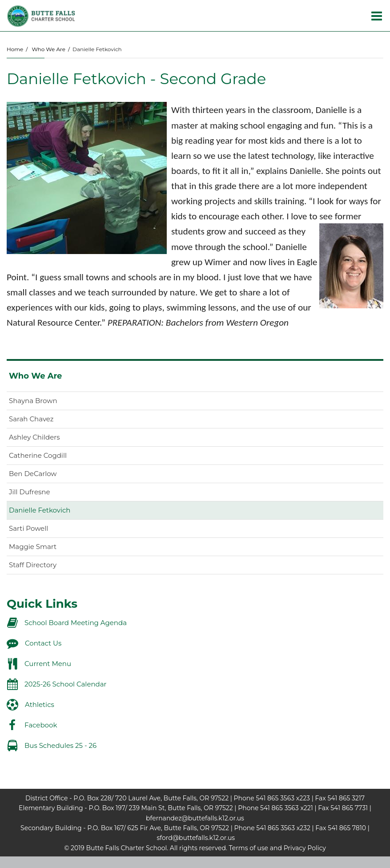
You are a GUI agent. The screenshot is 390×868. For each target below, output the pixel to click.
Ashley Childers (34, 437)
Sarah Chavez (31, 419)
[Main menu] (377, 16)
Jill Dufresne (30, 492)
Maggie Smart (33, 547)
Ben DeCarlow (33, 474)
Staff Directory (33, 565)
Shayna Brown (33, 401)
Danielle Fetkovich (40, 510)
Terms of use (249, 848)
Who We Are (48, 49)
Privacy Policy (305, 848)
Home (15, 49)
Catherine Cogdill (38, 455)
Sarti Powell (28, 528)
